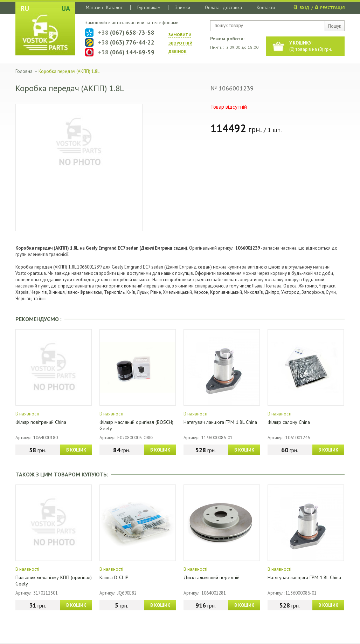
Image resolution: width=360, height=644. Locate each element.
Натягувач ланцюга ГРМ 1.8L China (220, 422)
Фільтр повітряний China (41, 422)
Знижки (183, 8)
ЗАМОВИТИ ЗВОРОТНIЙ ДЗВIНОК (180, 43)
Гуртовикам (149, 8)
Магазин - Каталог (104, 8)
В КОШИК (76, 450)
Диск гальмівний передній (212, 577)
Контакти (266, 8)
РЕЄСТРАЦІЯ (332, 8)
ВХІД (304, 8)
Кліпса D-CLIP (114, 577)
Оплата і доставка (223, 8)
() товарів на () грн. (311, 46)
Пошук (335, 26)
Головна (24, 71)
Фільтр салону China (289, 422)
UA (66, 8)
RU (25, 8)
